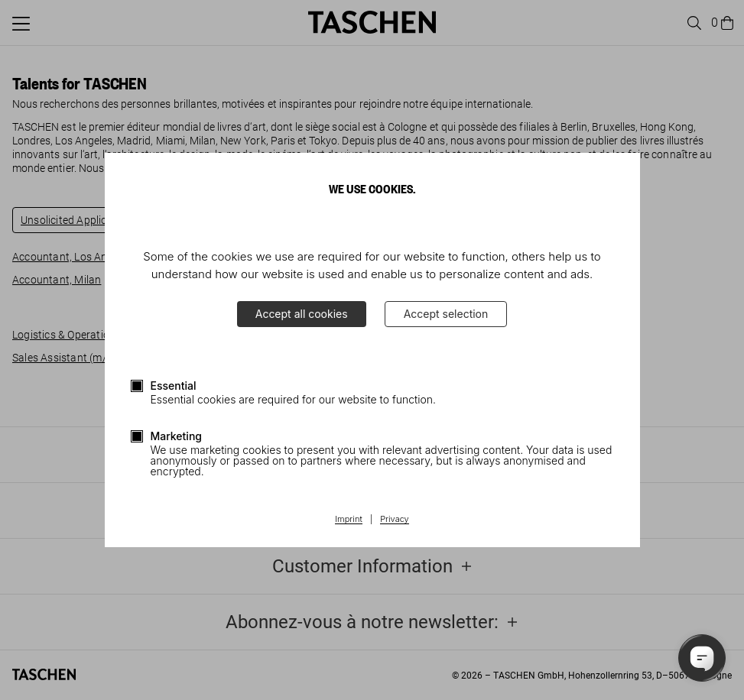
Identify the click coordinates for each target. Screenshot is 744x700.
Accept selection (446, 314)
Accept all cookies (302, 314)
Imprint (348, 520)
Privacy (395, 520)
